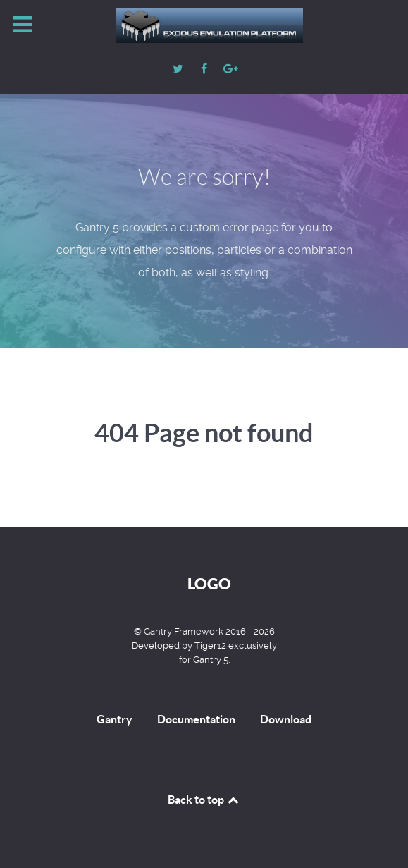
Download (286, 719)
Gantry (115, 719)
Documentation (196, 719)
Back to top (204, 800)
